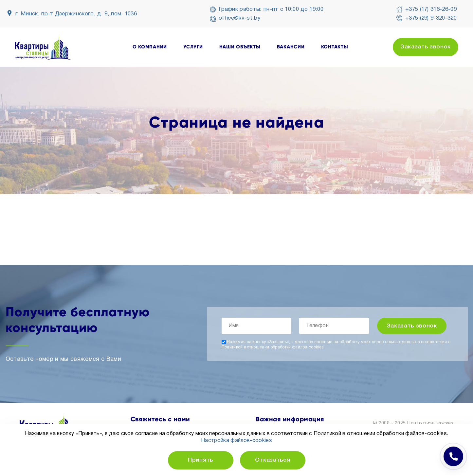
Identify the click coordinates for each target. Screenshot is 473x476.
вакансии (291, 47)
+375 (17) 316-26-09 (431, 9)
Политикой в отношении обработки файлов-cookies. (273, 347)
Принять (200, 460)
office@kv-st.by (240, 18)
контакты (335, 47)
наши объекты (240, 47)
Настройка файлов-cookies (236, 441)
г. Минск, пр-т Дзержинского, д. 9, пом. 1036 (76, 14)
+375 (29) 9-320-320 (431, 18)
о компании (150, 47)
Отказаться (273, 460)
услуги (193, 47)
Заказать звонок (426, 47)
